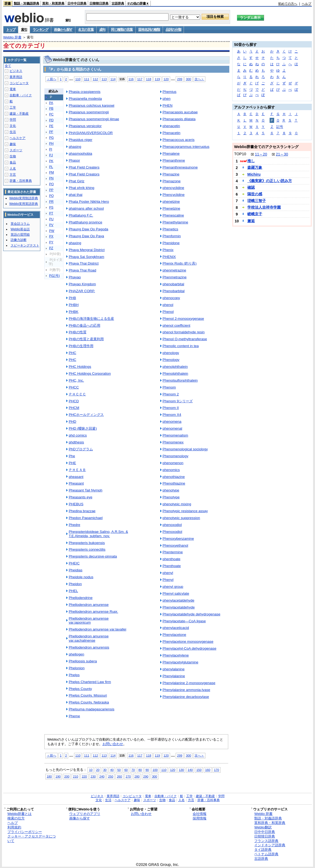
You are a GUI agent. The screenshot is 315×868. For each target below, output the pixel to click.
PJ (51, 155)
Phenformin (172, 236)
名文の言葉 (86, 30)
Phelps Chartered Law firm (90, 682)
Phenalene (171, 154)
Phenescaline (173, 215)
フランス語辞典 (266, 841)
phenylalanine (174, 669)
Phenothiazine (174, 483)
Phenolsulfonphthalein (180, 380)
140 (190, 770)
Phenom (169, 387)
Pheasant (76, 483)
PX (51, 236)
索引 (24, 30)
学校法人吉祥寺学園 (264, 207)
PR (51, 202)
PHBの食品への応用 (85, 325)
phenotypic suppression (181, 518)
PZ (51, 248)
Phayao (75, 277)
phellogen (76, 654)
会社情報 (200, 814)
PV (51, 225)
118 (148, 79)
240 (102, 776)
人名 (13, 169)
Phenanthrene (174, 160)
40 (112, 770)
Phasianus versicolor (85, 126)
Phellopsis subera (83, 661)
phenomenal (172, 428)
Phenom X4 (172, 415)
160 (208, 770)
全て (8, 66)
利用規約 (14, 827)
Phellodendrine (81, 598)
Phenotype (171, 497)
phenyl (168, 573)
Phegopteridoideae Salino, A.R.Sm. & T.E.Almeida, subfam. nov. (98, 534)
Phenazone (172, 181)
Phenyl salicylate (176, 593)
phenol (168, 305)
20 (98, 770)
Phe (72, 456)
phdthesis (76, 442)
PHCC (74, 387)
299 (180, 79)
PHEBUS (76, 504)
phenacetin (171, 126)
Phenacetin (172, 133)
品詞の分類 (173, 30)
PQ (51, 196)
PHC (72, 353)
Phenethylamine (175, 222)
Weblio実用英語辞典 (24, 204)
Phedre (74, 525)
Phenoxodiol (172, 532)
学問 (13, 120)
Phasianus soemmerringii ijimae (94, 119)
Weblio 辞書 (12, 37)
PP (51, 190)
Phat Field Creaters (84, 167)
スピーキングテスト (25, 245)
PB (51, 109)
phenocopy (171, 298)
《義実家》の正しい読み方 (270, 181)
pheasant (76, 477)
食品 (13, 162)
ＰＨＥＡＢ (77, 470)
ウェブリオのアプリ (85, 814)
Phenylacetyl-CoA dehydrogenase (190, 648)
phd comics (78, 435)
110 (78, 79)
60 (126, 770)
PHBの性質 (78, 332)
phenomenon (173, 463)
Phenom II (171, 408)
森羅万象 (255, 167)
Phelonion (77, 668)
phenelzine (171, 202)
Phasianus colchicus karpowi (92, 105)
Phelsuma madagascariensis (92, 709)
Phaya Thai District (84, 263)
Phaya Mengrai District (87, 250)
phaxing (75, 243)
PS (51, 208)
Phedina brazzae (82, 511)
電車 (13, 89)
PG (51, 138)
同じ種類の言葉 (122, 30)
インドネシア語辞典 (270, 845)
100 (155, 770)
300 (188, 79)
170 (216, 770)
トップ (11, 30)
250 (111, 776)
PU (51, 219)
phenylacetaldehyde (179, 600)
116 (131, 79)
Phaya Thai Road (83, 270)
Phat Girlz (77, 181)
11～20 (261, 154)
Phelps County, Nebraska (89, 702)
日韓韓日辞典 (99, 3)
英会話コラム (20, 224)
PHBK (74, 312)
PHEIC (74, 563)
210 (75, 776)
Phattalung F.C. (81, 215)
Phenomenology (176, 456)
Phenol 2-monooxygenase (183, 319)
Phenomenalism (175, 435)
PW (52, 231)
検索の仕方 (16, 818)
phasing (75, 147)
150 (199, 770)
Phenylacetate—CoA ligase (184, 621)
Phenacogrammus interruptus (186, 147)
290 (146, 776)
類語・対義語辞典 (27, 3)
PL (51, 167)
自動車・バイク (21, 95)
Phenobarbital (174, 291)
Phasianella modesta (85, 99)
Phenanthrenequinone (180, 167)
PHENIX (169, 257)
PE (51, 126)
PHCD (74, 401)
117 (140, 79)
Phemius (170, 92)
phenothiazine (174, 477)
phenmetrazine (174, 270)
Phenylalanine (174, 676)
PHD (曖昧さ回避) (83, 428)
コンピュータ (19, 83)
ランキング (40, 30)
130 (181, 770)
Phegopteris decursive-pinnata (93, 556)
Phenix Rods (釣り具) (180, 263)
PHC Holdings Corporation (90, 373)
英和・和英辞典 (53, 3)
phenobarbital (174, 284)
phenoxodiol (172, 525)
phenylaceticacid (176, 628)
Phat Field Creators (84, 174)
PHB (72, 298)
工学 (13, 107)
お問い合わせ (113, 744)
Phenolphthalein (176, 373)
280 (137, 776)
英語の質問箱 (20, 235)
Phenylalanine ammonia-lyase (186, 690)
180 (49, 776)
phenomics (171, 470)
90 (147, 770)
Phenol (168, 312)
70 (133, 770)
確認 (251, 187)
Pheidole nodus (81, 577)
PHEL (73, 591)
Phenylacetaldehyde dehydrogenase (192, 614)
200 (67, 776)
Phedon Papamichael (86, 518)
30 (105, 770)
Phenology (171, 360)
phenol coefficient (176, 325)
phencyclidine (174, 188)
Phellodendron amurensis (89, 647)
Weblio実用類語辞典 (24, 198)
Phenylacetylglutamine (181, 662)
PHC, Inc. (76, 380)
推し (251, 161)
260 (119, 776)
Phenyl (168, 580)
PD (51, 120)
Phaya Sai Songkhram (87, 257)
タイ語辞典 (263, 850)
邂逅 (251, 221)
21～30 (282, 154)
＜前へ (51, 79)
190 (58, 776)
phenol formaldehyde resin (184, 332)
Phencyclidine (174, 195)
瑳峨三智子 (257, 201)
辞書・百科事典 (21, 181)
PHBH (74, 305)
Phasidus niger (81, 140)
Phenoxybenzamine (178, 539)
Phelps (74, 675)
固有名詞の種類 (149, 30)
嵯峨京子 (255, 214)
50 (119, 770)
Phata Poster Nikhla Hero (89, 202)
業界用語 (16, 77)
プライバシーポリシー (25, 832)
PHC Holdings (80, 367)
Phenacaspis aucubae (180, 112)
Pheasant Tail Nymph (86, 490)
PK (51, 161)
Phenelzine (172, 208)
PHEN (168, 105)
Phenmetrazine (175, 277)
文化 (13, 126)
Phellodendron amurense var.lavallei (98, 629)
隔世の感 (255, 194)
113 (104, 79)
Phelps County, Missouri (88, 695)
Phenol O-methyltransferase (185, 339)
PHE (72, 463)
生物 (13, 156)
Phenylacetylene (176, 655)
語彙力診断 (19, 240)
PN (51, 178)
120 (166, 79)
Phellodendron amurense (89, 605)
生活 (13, 132)
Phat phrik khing (81, 188)
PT (51, 213)
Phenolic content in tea (181, 346)
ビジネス (16, 71)
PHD (72, 422)
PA (51, 103)
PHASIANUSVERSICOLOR (91, 133)
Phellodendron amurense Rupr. (93, 612)
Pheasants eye (81, 497)
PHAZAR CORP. (82, 291)
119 (157, 79)
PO (51, 184)
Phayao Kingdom (82, 284)
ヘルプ (307, 4)
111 (87, 79)
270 (128, 776)
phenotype (171, 490)
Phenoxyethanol (176, 545)
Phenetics (171, 229)
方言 (13, 175)
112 (95, 79)
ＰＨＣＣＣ (77, 394)
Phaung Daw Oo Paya (86, 236)
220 (84, 776)
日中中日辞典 (77, 3)
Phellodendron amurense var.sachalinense (89, 638)
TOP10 (240, 154)
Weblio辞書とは (20, 814)
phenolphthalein (175, 367)
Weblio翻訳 (263, 827)
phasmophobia (80, 154)
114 (113, 79)
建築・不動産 (19, 114)
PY (51, 242)
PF (51, 132)
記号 (280, 127)
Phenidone (171, 243)
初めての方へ (288, 4)
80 (140, 770)
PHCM (74, 408)
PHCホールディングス (86, 415)
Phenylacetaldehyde (179, 607)
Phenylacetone (174, 635)
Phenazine (171, 174)
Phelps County (80, 689)
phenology (171, 353)
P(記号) (54, 276)
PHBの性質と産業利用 (86, 339)
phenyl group (173, 587)
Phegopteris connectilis (87, 549)
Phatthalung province (85, 222)
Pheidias (76, 570)
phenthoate (172, 559)
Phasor (74, 160)
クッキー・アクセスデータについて (32, 839)
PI (51, 149)
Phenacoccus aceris (179, 140)
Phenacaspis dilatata (179, 119)
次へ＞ (199, 79)
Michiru (254, 174)
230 (93, 776)
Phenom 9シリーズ (178, 401)
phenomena (172, 422)
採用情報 (200, 818)
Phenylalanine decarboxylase (186, 697)
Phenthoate (172, 566)
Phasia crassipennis (85, 92)
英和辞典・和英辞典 (270, 823)
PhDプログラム (81, 449)
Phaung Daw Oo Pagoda (89, 229)
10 (91, 770)
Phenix (168, 250)
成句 (102, 30)
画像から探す (63, 30)
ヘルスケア (18, 138)
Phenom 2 (171, 394)
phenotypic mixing (177, 504)
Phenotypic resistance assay (185, 511)
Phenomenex (173, 442)
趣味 (13, 144)
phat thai (76, 195)
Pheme (74, 716)
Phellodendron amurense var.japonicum (89, 621)
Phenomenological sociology (185, 449)
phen (167, 99)
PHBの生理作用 (81, 346)
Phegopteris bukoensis (87, 543)
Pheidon (75, 584)
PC (51, 114)
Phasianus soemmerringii (89, 112)
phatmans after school (86, 208)
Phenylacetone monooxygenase (188, 642)
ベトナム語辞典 (266, 854)
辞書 (8, 3)
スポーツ (16, 150)
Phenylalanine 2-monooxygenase (189, 683)
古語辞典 (118, 3)
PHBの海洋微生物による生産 (91, 319)
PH (51, 144)
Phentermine (173, 552)
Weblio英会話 (20, 229)
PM (51, 172)
